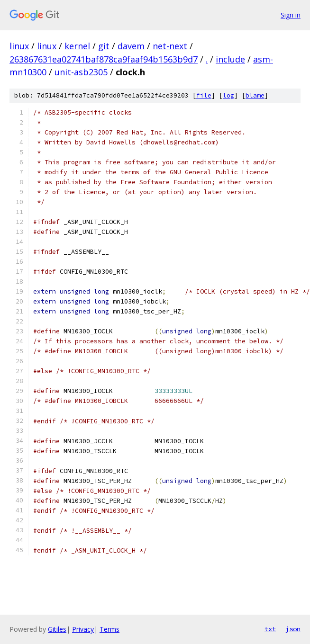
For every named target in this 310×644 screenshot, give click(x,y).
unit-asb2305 (81, 72)
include (230, 59)
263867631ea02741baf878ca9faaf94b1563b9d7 (104, 59)
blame (255, 95)
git (104, 46)
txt (270, 629)
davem (131, 46)
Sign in (291, 15)
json (293, 629)
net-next (170, 46)
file (204, 95)
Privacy (83, 629)
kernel (77, 46)
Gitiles (57, 629)
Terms (109, 629)
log (228, 95)
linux (19, 46)
